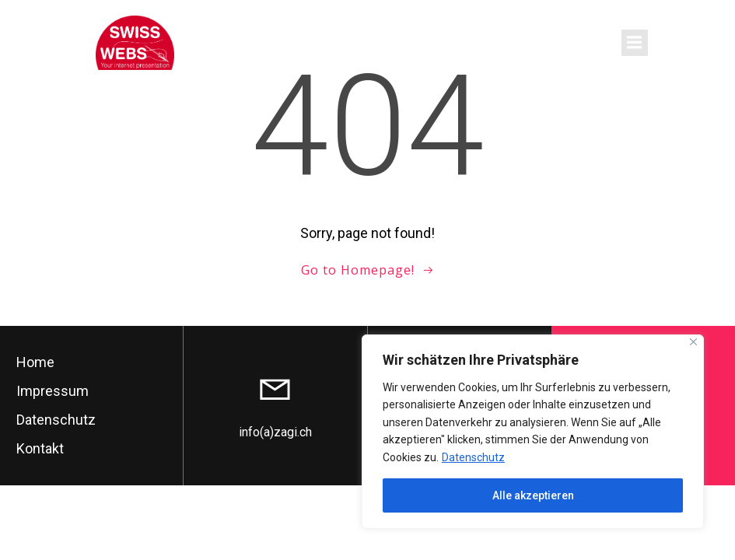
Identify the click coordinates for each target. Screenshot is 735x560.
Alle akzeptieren (533, 495)
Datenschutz (473, 457)
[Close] (693, 342)
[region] (533, 432)
